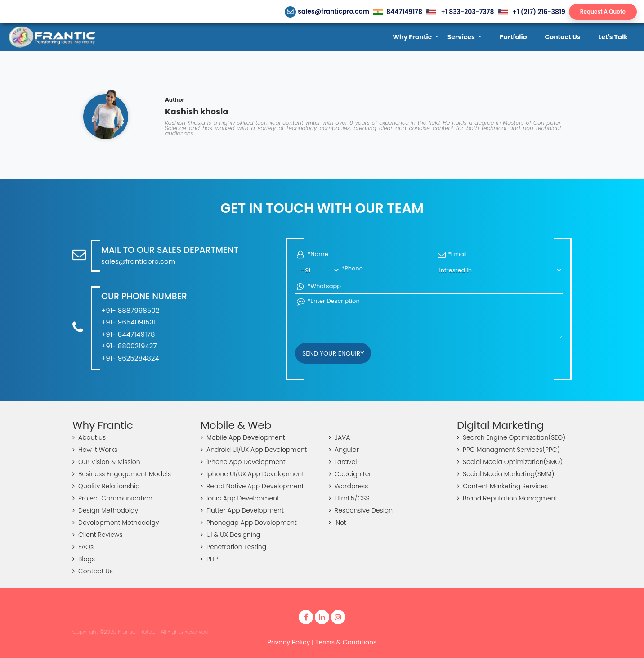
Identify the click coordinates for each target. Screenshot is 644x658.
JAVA (339, 437)
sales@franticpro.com (327, 11)
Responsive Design (361, 510)
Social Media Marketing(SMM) (505, 474)
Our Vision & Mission (106, 462)
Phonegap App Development (249, 523)
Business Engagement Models (122, 474)
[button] (415, 37)
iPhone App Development (243, 462)
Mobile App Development (243, 437)
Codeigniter (350, 474)
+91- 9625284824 (130, 358)
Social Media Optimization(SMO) (510, 462)
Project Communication (112, 498)
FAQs (83, 547)
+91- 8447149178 (128, 334)
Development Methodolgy (116, 523)
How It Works (95, 450)
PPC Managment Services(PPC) (508, 450)
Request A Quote (603, 11)
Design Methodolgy (105, 510)
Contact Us (93, 571)
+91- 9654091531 (128, 322)
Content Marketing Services (502, 486)
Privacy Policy (289, 642)
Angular (344, 450)
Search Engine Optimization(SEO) (511, 437)
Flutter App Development (242, 510)
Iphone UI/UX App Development (252, 474)
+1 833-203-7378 (460, 12)
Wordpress (348, 486)
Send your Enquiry (333, 353)
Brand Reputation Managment (507, 498)
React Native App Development (252, 486)
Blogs (84, 559)
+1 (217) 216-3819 (532, 12)
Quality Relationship (106, 486)
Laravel (343, 462)
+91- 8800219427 (129, 346)
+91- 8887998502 (130, 310)
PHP (209, 559)
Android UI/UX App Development (254, 450)
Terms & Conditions (346, 642)
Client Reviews (98, 535)
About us (89, 437)
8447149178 (398, 12)
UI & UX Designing (230, 535)
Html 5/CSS (349, 498)
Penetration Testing (233, 547)
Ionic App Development (240, 498)
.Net (338, 523)
